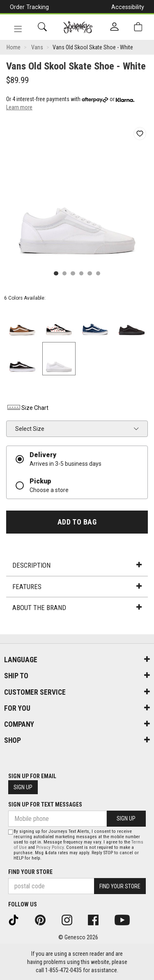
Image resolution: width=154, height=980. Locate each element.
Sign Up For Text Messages (45, 804)
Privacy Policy (50, 847)
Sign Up (23, 787)
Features (77, 587)
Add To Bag (77, 522)
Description (77, 565)
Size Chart (27, 408)
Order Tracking (29, 7)
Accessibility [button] (128, 7)
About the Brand (77, 608)
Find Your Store (30, 872)
